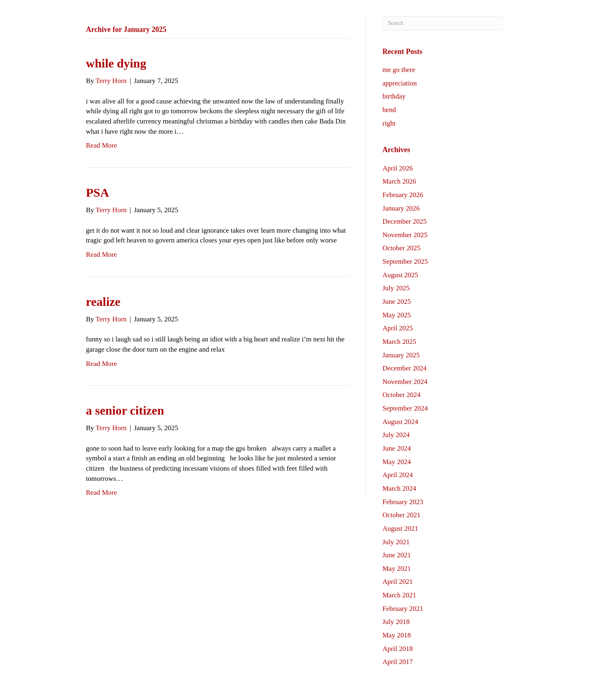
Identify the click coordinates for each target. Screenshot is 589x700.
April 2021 (398, 582)
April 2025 (398, 328)
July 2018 (396, 622)
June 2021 (397, 555)
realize (103, 302)
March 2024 (399, 488)
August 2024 (400, 422)
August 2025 (400, 275)
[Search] (443, 23)
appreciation (400, 83)
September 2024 (405, 408)
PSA (98, 192)
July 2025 (396, 288)
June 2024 (397, 448)
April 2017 (398, 662)
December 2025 (405, 221)
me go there (399, 70)
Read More (101, 145)
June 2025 (397, 302)
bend (389, 110)
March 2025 (399, 342)
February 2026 (403, 195)
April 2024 (398, 475)
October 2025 (401, 248)
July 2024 (396, 435)
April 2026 (398, 168)
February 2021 (403, 609)
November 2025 (405, 235)
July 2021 (396, 542)
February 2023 (403, 502)
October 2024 (401, 395)
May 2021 (397, 569)
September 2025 (405, 261)
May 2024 (397, 462)
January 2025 (401, 355)
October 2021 (401, 515)
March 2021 (399, 595)
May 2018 (397, 635)
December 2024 (405, 368)
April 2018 (398, 649)
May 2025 (397, 315)
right (389, 123)
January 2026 (401, 208)
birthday (394, 96)
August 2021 (400, 528)
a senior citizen (125, 410)
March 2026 (399, 181)
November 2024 (405, 382)
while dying (116, 63)
